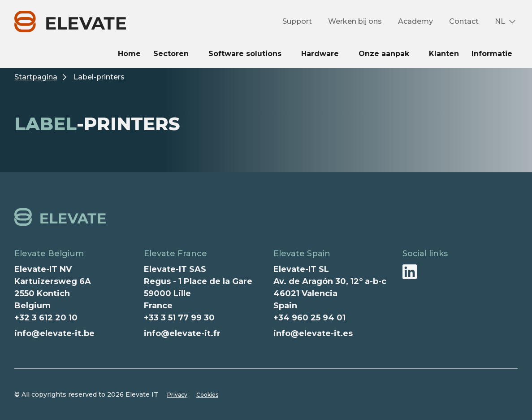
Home (129, 54)
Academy (415, 21)
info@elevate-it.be (54, 333)
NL (500, 21)
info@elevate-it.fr (182, 333)
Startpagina (36, 77)
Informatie (492, 54)
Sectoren (171, 54)
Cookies (207, 395)
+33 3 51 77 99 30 (179, 318)
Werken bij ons (355, 21)
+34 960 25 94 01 (309, 318)
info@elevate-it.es (313, 333)
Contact (464, 21)
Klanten (444, 54)
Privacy (177, 395)
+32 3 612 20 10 (46, 318)
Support (297, 21)
